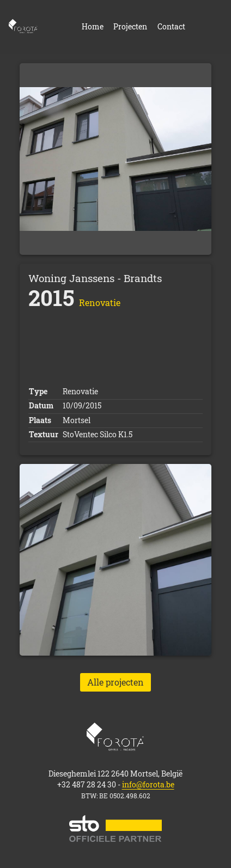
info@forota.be (148, 785)
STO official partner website (115, 828)
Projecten (130, 27)
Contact (171, 27)
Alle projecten (115, 682)
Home (23, 27)
